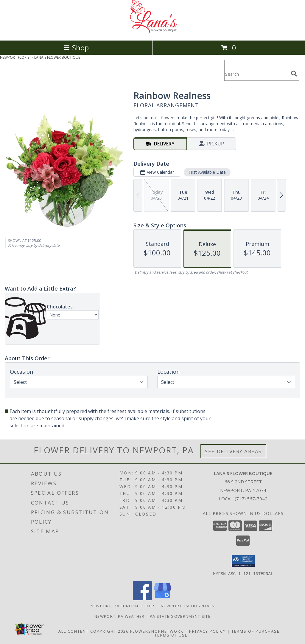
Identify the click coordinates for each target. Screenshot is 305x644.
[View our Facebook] (142, 598)
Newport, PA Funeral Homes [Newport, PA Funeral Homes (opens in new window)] (123, 606)
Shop (76, 48)
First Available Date (207, 172)
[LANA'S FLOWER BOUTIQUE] (152, 32)
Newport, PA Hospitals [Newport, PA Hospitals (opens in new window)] (188, 606)
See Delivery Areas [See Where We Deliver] (233, 451)
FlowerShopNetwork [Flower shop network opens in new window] (157, 631)
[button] (243, 561)
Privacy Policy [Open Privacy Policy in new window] (207, 631)
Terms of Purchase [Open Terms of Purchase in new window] (256, 631)
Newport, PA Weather (120, 616)
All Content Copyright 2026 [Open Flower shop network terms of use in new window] (94, 631)
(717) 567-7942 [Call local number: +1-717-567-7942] (251, 499)
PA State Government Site (180, 616)
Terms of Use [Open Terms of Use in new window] (171, 635)
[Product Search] (256, 74)
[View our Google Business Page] (163, 598)
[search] (294, 74)
